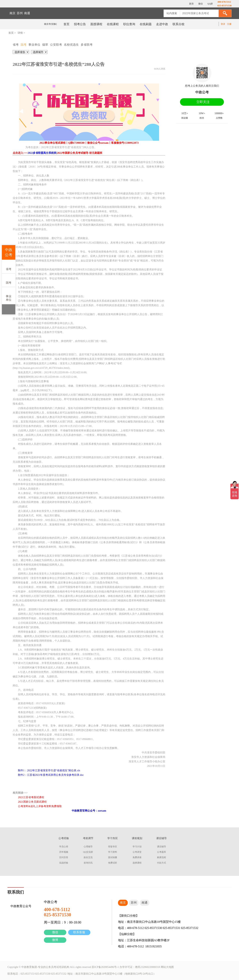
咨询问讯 (88, 863)
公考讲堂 (137, 852)
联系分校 (179, 24)
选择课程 (137, 863)
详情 (20, 33)
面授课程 (96, 24)
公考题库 (162, 852)
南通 (27, 13)
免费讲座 (137, 857)
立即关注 (203, 102)
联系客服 (79, 932)
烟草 (45, 45)
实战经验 (64, 863)
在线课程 (113, 24)
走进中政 (162, 24)
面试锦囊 (113, 857)
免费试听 (113, 863)
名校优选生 (71, 45)
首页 (66, 24)
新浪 (191, 4)
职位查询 (129, 24)
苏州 (20, 13)
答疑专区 (113, 847)
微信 (55, 932)
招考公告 (80, 24)
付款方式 (162, 863)
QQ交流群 (88, 852)
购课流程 (162, 857)
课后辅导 (162, 847)
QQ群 (210, 4)
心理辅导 (88, 847)
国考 (9, 280)
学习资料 (113, 852)
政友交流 (88, 857)
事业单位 (9, 295)
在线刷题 (146, 24)
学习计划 (137, 847)
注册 (229, 24)
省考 (9, 266)
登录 (223, 24)
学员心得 (64, 847)
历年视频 (64, 852)
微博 (55, 940)
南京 (13, 13)
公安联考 (56, 45)
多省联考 (87, 45)
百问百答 (64, 857)
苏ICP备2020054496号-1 (105, 967)
